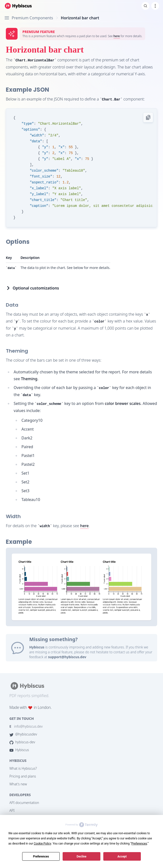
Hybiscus (19, 750)
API (12, 810)
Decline (81, 857)
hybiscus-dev (22, 742)
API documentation (24, 803)
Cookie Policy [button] (42, 844)
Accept (122, 857)
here (117, 36)
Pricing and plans (23, 776)
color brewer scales (123, 403)
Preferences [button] (139, 844)
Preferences (41, 857)
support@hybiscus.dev (67, 657)
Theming (29, 379)
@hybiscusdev (23, 734)
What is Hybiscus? (23, 768)
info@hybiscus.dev (26, 726)
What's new (18, 784)
